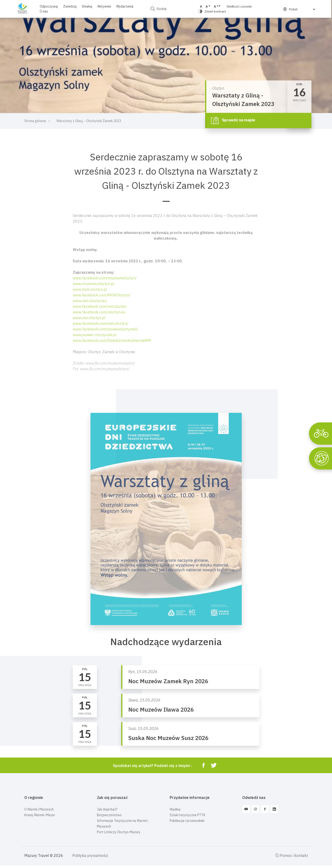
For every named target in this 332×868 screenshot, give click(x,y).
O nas (44, 11)
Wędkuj (175, 809)
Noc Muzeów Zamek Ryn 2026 (168, 681)
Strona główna (35, 121)
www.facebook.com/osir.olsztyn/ (101, 323)
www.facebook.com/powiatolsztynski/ (105, 329)
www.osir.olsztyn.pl (89, 318)
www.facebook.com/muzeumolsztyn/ (105, 278)
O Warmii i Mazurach (39, 809)
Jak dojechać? (107, 809)
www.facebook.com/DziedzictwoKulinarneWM (112, 340)
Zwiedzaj (70, 6)
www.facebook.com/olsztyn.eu (99, 312)
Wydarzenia (125, 6)
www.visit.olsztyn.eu (90, 301)
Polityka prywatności (90, 855)
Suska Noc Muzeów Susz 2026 (168, 738)
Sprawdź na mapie (233, 120)
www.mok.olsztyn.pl (90, 289)
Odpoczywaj (49, 6)
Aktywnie (104, 6)
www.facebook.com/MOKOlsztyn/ (102, 295)
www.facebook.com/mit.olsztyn (100, 306)
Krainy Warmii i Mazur (40, 815)
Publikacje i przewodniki (187, 821)
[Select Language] (298, 9)
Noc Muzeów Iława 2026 (161, 709)
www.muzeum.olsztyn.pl (94, 284)
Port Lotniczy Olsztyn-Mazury (119, 832)
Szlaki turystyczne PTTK (188, 815)
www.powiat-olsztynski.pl (95, 335)
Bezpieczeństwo (109, 815)
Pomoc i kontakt (292, 855)
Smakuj (87, 6)
